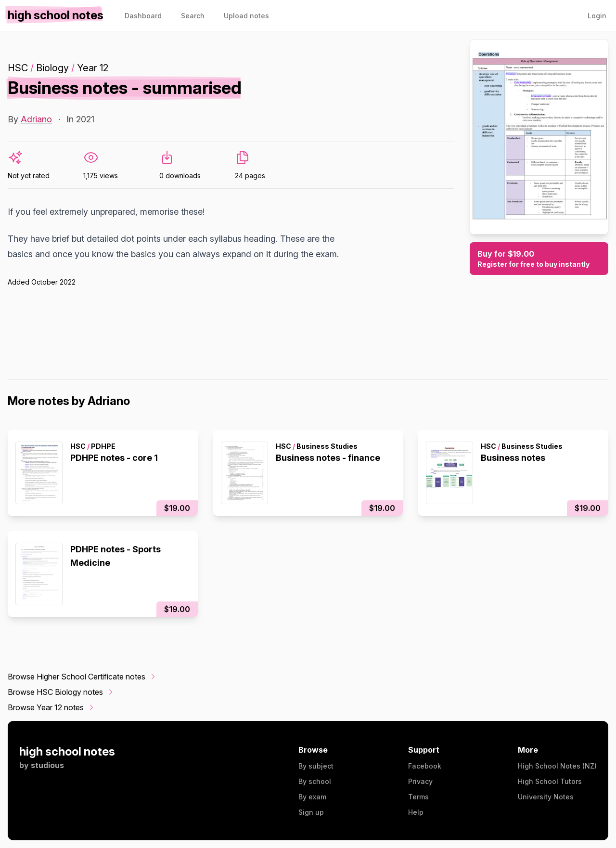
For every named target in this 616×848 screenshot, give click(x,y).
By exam (312, 797)
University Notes (546, 797)
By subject (316, 766)
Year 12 (93, 68)
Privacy (420, 781)
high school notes (67, 751)
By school (315, 781)
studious (47, 765)
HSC (18, 68)
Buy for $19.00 (539, 259)
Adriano (36, 119)
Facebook (425, 766)
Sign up (311, 812)
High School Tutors (550, 781)
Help (416, 812)
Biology (52, 68)
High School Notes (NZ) (557, 766)
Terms (418, 797)
